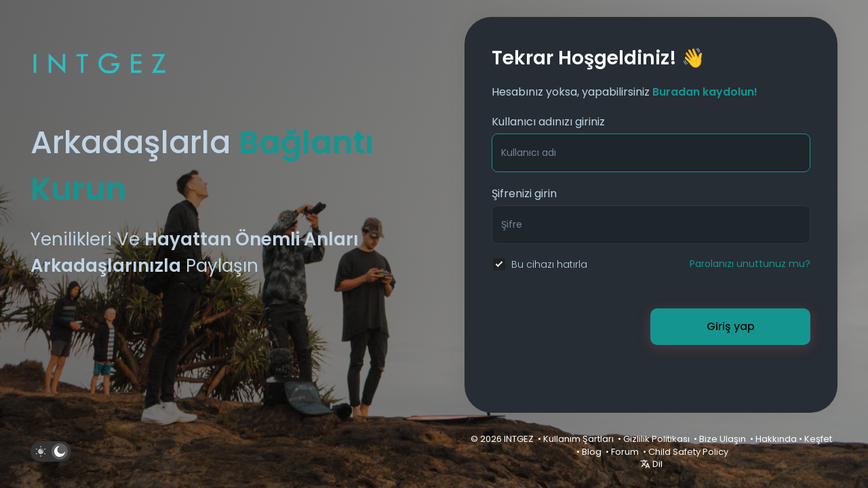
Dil (651, 464)
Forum (625, 452)
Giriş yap (731, 326)
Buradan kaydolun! (705, 92)
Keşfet (818, 439)
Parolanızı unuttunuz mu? (750, 264)
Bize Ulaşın (723, 439)
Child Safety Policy (688, 452)
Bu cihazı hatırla (549, 264)
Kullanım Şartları (578, 439)
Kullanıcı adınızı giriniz (548, 122)
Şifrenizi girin (524, 194)
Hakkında (776, 439)
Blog (592, 452)
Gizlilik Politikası (656, 439)
